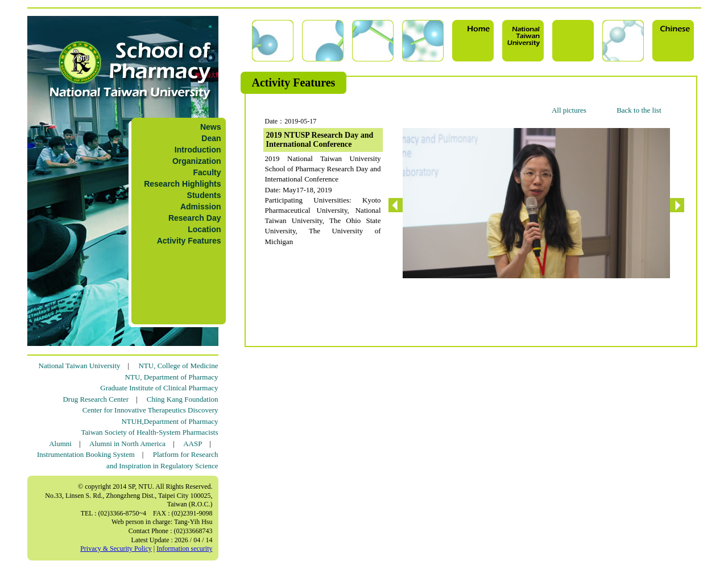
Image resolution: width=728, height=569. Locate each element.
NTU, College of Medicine (178, 366)
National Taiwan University (80, 366)
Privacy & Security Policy (116, 549)
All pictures (569, 110)
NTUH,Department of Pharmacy (169, 421)
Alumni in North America (127, 444)
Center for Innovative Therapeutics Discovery (150, 410)
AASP (193, 444)
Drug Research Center (96, 399)
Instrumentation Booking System (86, 454)
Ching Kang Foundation (183, 399)
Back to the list (639, 110)
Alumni (60, 444)
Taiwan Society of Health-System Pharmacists (150, 432)
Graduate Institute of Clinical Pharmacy (159, 388)
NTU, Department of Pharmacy (172, 377)
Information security (184, 549)
